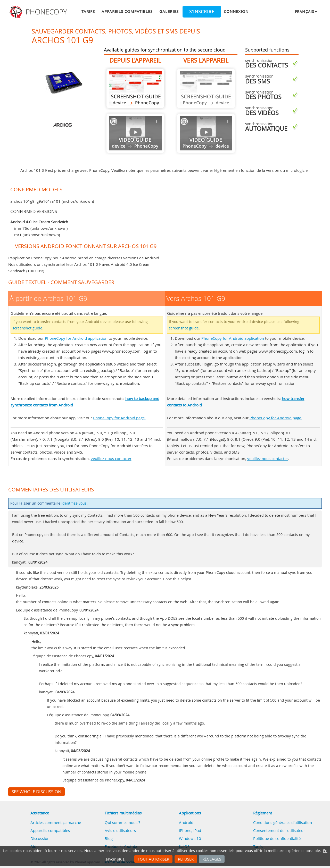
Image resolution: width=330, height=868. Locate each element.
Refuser (186, 859)
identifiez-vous (74, 503)
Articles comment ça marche (56, 822)
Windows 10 (190, 838)
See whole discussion (36, 792)
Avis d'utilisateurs (120, 830)
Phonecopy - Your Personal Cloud (39, 12)
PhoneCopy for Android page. (119, 418)
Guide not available (135, 133)
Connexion (236, 11)
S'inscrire (202, 12)
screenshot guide (27, 328)
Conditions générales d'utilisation (283, 822)
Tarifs (88, 11)
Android (186, 822)
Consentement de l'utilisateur (279, 830)
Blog (109, 838)
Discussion (40, 838)
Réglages (212, 859)
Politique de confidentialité (277, 838)
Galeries (169, 11)
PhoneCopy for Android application (76, 338)
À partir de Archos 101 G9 (135, 88)
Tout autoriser (153, 859)
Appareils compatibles (127, 11)
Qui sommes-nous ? (122, 822)
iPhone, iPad (190, 830)
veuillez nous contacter (111, 458)
